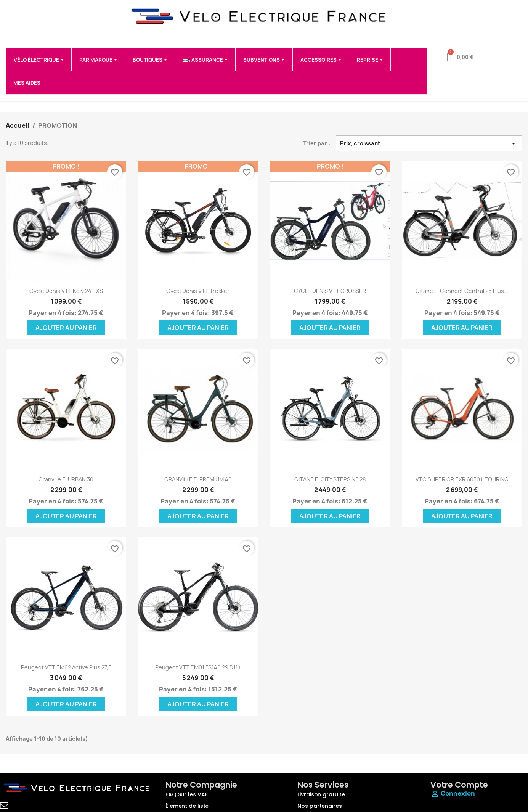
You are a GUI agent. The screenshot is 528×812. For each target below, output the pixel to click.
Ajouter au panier (66, 328)
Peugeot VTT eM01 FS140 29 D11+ (198, 667)
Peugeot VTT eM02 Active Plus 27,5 (66, 667)
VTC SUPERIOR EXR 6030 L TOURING (462, 479)
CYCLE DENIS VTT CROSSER (330, 291)
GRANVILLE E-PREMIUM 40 (198, 479)
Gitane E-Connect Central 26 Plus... (462, 291)
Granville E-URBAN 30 (66, 479)
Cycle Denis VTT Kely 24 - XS (66, 291)
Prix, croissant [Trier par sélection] (429, 143)
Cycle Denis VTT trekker (198, 291)
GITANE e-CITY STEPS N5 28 (330, 479)
